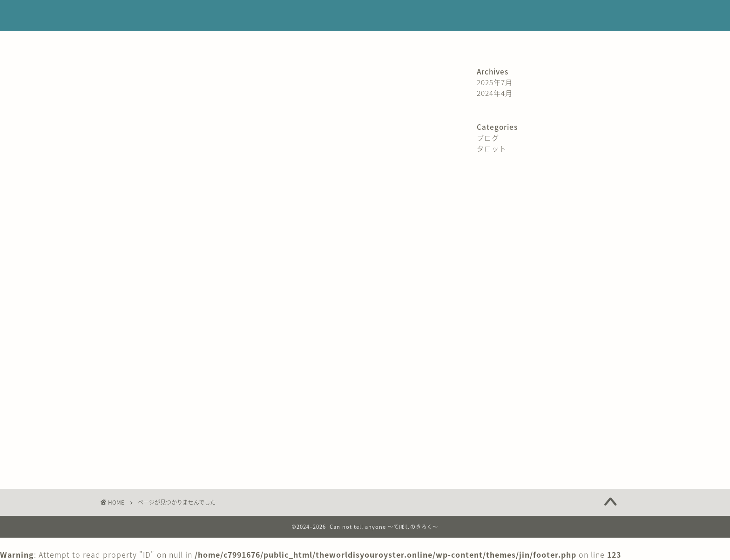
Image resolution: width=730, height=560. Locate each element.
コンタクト (515, 42)
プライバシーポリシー (386, 42)
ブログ (135, 448)
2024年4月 (495, 93)
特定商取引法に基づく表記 (297, 42)
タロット (139, 462)
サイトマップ (458, 42)
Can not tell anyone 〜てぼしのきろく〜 (365, 16)
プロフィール (219, 42)
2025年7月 (495, 82)
